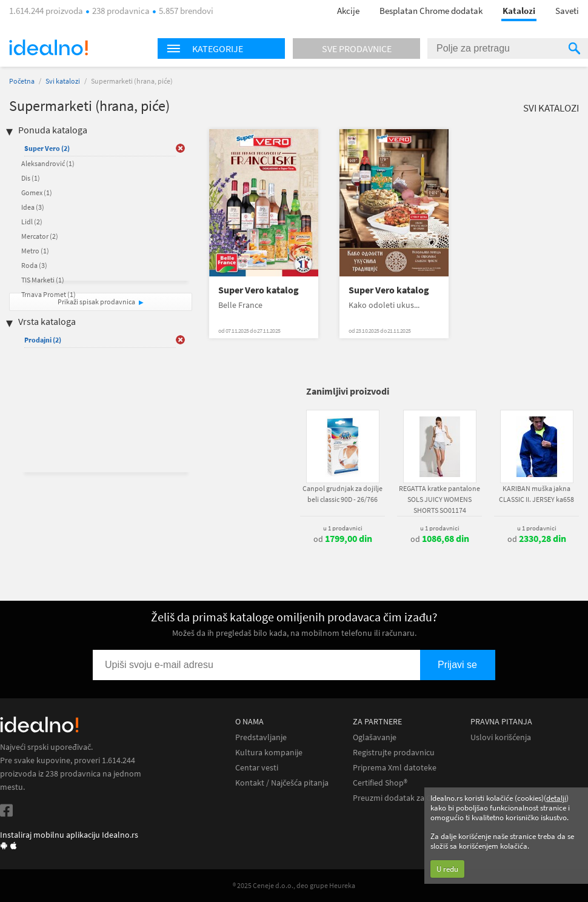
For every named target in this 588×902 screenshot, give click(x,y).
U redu (447, 869)
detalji (556, 798)
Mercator (40, 236)
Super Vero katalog (259, 290)
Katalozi (519, 11)
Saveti (567, 11)
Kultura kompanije (269, 753)
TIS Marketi (43, 280)
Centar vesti (257, 768)
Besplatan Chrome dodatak (431, 11)
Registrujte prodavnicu (394, 753)
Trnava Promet (48, 294)
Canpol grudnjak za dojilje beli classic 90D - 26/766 (342, 494)
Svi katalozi (63, 81)
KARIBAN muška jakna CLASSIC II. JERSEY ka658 (536, 494)
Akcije (348, 11)
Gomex (37, 192)
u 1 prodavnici (343, 528)
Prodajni (43, 340)
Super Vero (47, 148)
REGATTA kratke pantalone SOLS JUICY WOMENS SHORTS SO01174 (439, 499)
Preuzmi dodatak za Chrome (404, 798)
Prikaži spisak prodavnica (96, 302)
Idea (33, 207)
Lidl (32, 222)
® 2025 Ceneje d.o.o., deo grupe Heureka (294, 885)
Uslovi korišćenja (501, 737)
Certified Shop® (380, 783)
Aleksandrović (48, 163)
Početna (22, 81)
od (343, 539)
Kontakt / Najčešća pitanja (282, 783)
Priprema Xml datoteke (395, 768)
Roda (34, 265)
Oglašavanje (375, 737)
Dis (31, 178)
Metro (35, 251)
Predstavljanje (261, 737)
